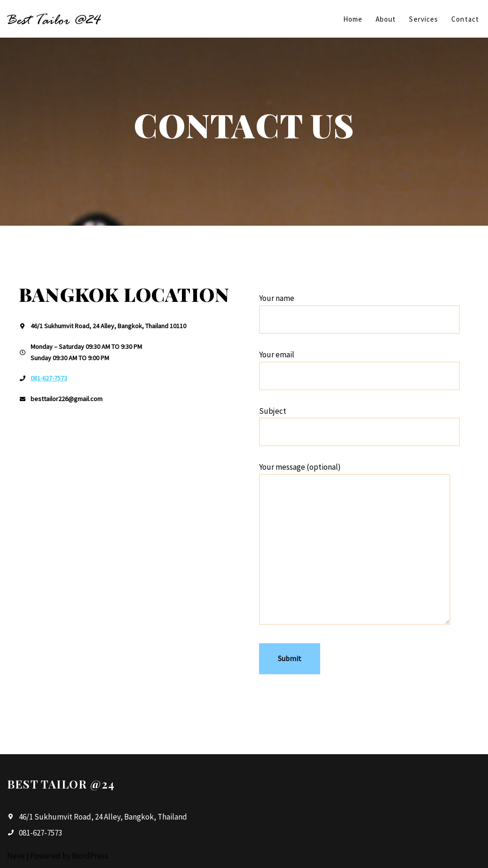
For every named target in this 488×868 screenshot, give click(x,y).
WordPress (90, 856)
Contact (465, 19)
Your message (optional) (355, 544)
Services (424, 19)
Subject (359, 422)
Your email (359, 365)
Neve (16, 856)
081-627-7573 (49, 378)
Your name (359, 309)
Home (353, 19)
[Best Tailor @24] (54, 19)
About (386, 19)
